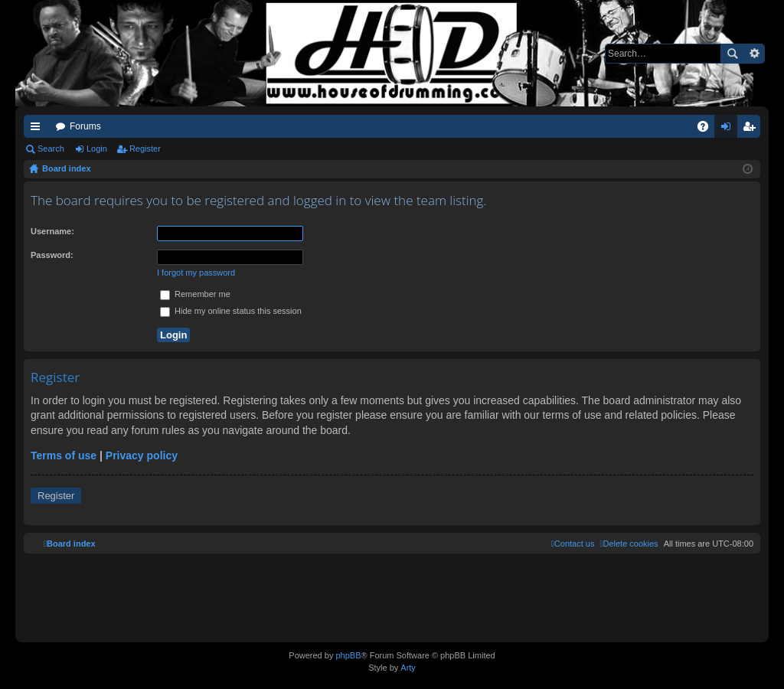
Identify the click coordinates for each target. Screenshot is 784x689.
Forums (85, 126)
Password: (52, 255)
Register (145, 149)
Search (732, 54)
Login (97, 149)
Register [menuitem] (752, 129)
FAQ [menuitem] (708, 129)
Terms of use (64, 456)
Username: (52, 231)
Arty (408, 668)
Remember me (195, 294)
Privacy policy (142, 456)
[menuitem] (629, 544)
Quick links (38, 129)
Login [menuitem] (729, 129)
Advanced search (754, 54)
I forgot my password (196, 273)
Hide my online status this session (231, 311)
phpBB (348, 655)
